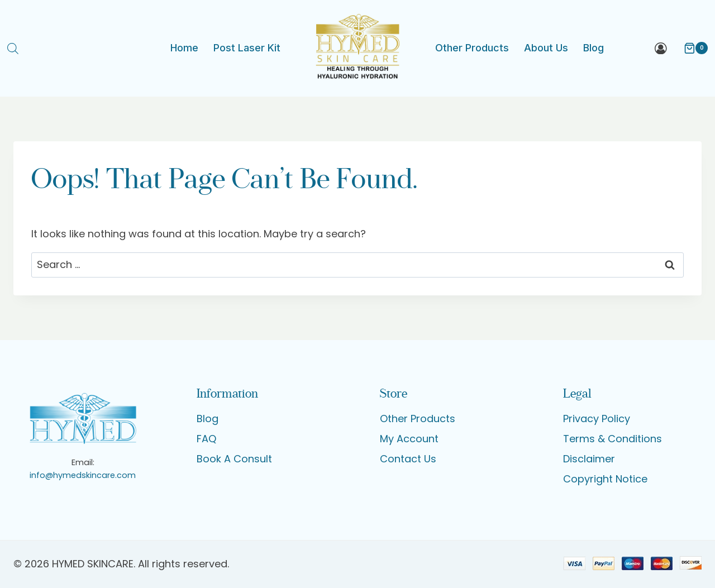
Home (184, 48)
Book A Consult (234, 459)
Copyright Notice (605, 479)
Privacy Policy (597, 419)
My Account (409, 439)
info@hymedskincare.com (83, 475)
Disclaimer (589, 459)
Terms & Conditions (612, 439)
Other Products (472, 48)
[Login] (661, 48)
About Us (546, 48)
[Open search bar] (13, 48)
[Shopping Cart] (690, 48)
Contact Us (408, 459)
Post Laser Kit (247, 48)
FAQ (206, 439)
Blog (594, 48)
